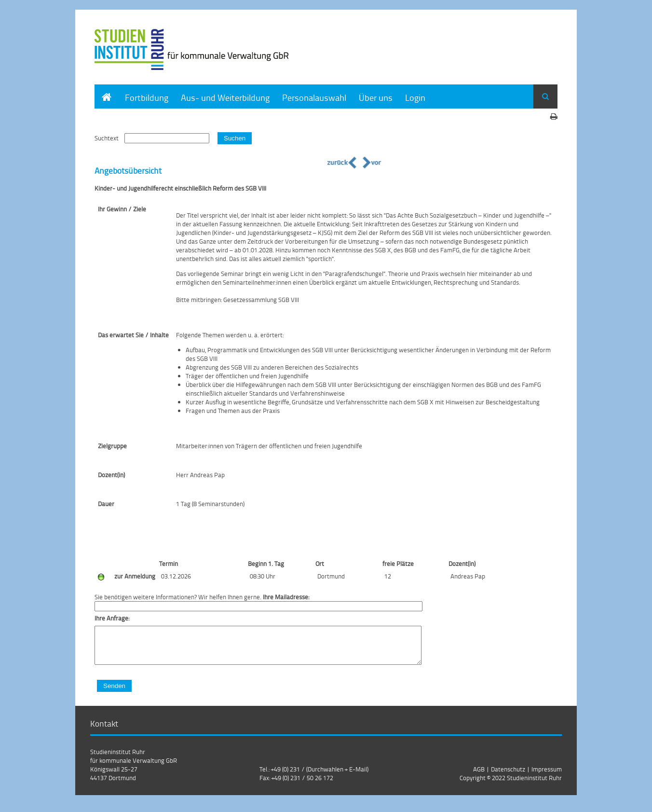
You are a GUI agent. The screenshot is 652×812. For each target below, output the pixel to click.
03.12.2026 (176, 576)
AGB (479, 776)
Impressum (547, 776)
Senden (114, 693)
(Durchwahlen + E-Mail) (337, 776)
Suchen (235, 138)
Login (415, 97)
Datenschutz (508, 776)
